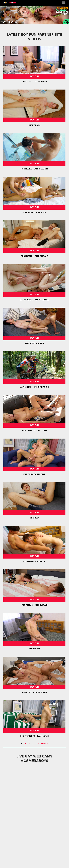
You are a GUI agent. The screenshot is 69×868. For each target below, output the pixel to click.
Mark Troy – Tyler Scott (34, 692)
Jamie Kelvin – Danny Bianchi (34, 387)
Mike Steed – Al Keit (34, 343)
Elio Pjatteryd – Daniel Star (34, 736)
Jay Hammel (34, 649)
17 (38, 744)
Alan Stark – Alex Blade (34, 213)
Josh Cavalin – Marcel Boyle (34, 300)
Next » (45, 744)
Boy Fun (34, 76)
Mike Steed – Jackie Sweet (34, 82)
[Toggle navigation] (64, 3)
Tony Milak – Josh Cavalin (34, 605)
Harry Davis (34, 125)
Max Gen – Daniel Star (34, 474)
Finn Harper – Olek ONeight (34, 256)
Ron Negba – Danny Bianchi (34, 169)
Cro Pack (34, 518)
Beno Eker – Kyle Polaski (34, 431)
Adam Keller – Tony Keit (34, 561)
